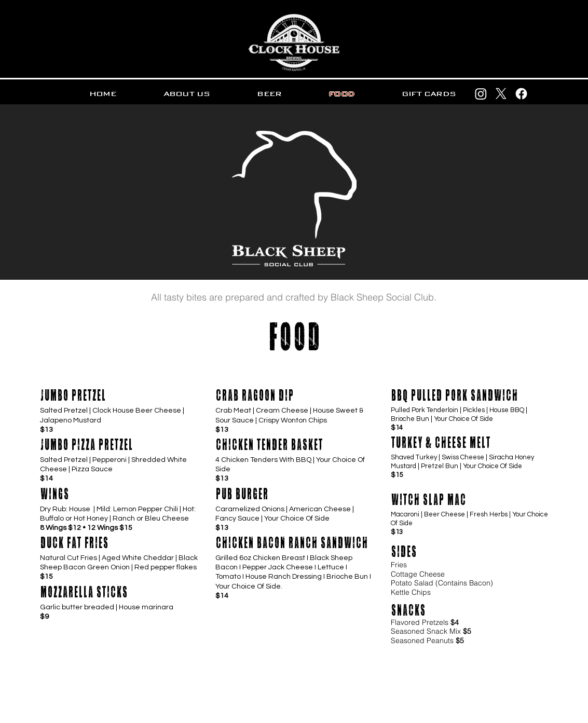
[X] (501, 94)
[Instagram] (481, 94)
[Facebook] (521, 94)
